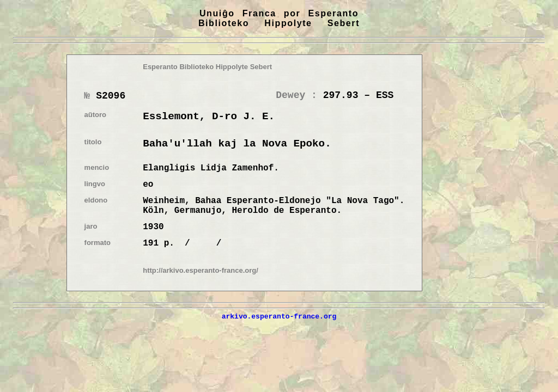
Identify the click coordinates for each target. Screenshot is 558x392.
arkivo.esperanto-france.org (279, 316)
